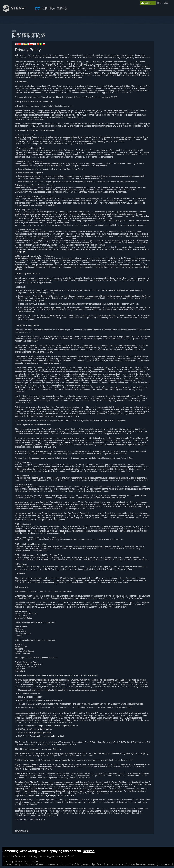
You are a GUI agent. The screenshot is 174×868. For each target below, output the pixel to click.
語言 (166, 3)
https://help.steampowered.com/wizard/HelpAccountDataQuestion (43, 789)
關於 (52, 8)
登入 (159, 3)
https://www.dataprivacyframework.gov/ (65, 77)
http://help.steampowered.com (73, 598)
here (67, 223)
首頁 (14, 31)
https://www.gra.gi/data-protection (37, 733)
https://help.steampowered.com (58, 443)
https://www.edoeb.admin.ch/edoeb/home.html (44, 736)
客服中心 (62, 8)
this (117, 454)
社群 (45, 8)
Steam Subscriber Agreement (98, 97)
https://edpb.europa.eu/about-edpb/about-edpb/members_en (53, 726)
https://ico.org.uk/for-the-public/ (39, 729)
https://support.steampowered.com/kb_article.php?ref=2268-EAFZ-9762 (45, 795)
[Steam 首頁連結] (16, 11)
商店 (38, 8)
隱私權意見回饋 (22, 831)
